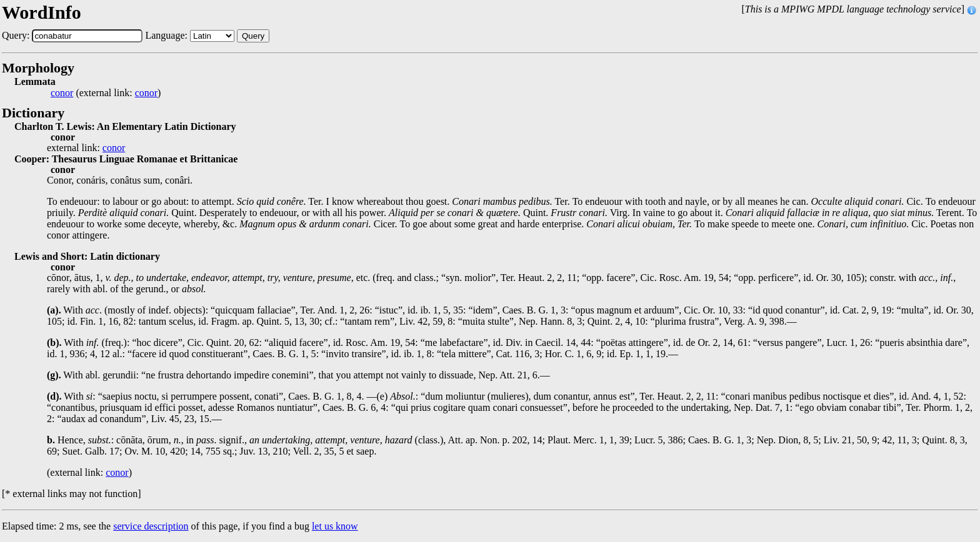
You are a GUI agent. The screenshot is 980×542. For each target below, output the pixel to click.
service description (151, 526)
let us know (335, 526)
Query (253, 36)
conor (62, 93)
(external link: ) (106, 93)
